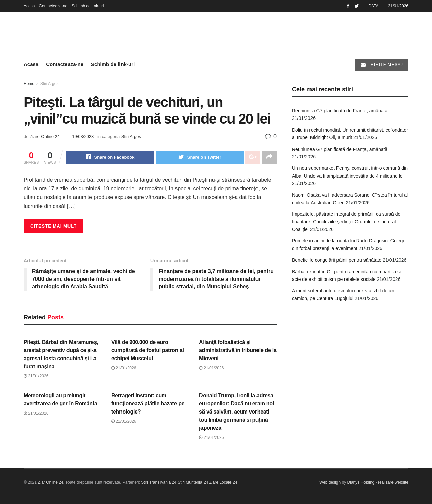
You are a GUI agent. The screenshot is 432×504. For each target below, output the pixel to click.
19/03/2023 (83, 137)
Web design (330, 483)
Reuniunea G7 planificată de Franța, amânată (340, 111)
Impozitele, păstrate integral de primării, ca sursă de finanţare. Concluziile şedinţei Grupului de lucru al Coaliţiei (346, 222)
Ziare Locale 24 (223, 483)
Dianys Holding (361, 483)
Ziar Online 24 (50, 483)
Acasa (29, 6)
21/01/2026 (36, 376)
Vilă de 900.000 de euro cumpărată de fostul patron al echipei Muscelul (148, 350)
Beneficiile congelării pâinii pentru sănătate (337, 260)
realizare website (393, 483)
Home (29, 84)
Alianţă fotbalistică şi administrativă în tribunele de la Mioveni (238, 350)
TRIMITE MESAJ (382, 65)
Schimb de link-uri (88, 6)
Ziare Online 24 (45, 137)
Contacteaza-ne (53, 6)
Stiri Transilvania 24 (159, 483)
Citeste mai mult (53, 226)
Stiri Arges (49, 84)
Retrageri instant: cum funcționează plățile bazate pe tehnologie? (148, 404)
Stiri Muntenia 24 (193, 483)
